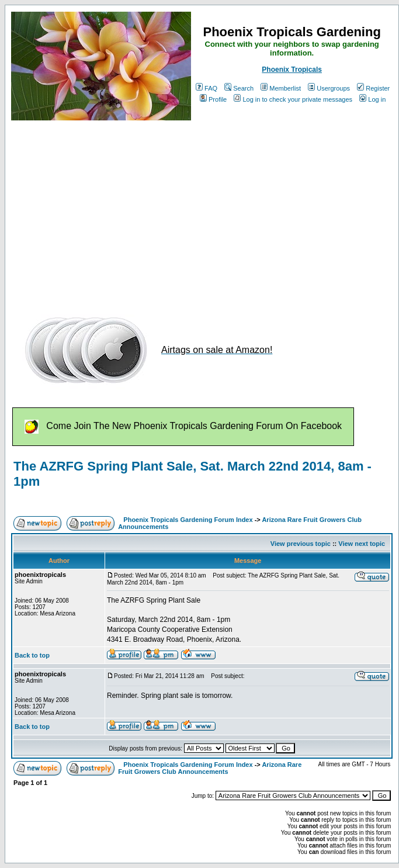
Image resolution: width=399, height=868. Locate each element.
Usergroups (329, 88)
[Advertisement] (179, 212)
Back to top (32, 655)
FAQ (207, 88)
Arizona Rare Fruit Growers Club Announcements (210, 768)
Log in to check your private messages (293, 99)
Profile (213, 99)
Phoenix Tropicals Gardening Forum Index (188, 520)
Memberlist (281, 88)
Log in (372, 99)
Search (239, 88)
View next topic (362, 544)
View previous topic (301, 544)
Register (373, 88)
